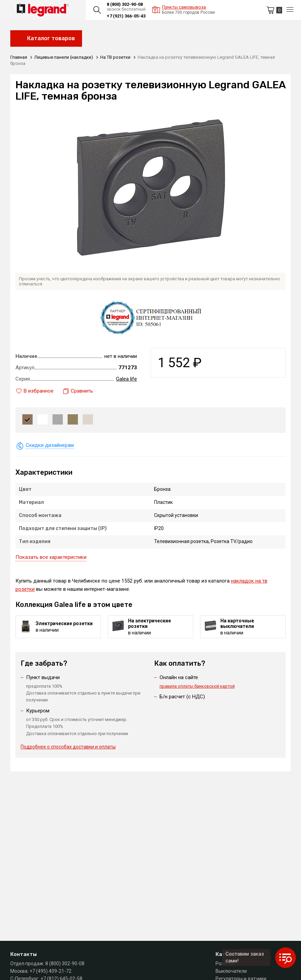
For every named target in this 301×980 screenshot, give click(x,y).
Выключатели (231, 971)
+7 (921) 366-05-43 (126, 16)
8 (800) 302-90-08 (125, 4)
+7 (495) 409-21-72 (50, 971)
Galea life (126, 379)
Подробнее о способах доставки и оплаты (68, 747)
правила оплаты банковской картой (197, 686)
